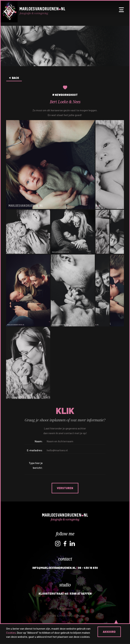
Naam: (39, 441)
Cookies (11, 633)
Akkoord (109, 632)
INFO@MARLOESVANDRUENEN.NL (54, 568)
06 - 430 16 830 (88, 568)
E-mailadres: (35, 450)
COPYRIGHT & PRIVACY (56, 616)
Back (15, 78)
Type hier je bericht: (36, 465)
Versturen (65, 488)
